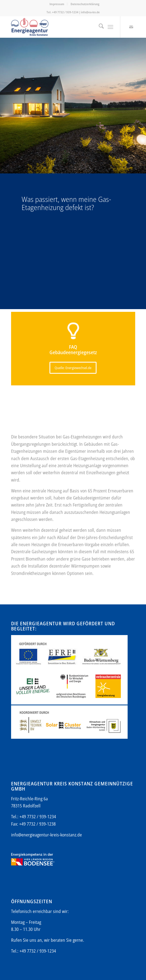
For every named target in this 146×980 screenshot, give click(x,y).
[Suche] (99, 27)
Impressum (57, 4)
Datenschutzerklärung (85, 4)
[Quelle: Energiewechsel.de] (73, 368)
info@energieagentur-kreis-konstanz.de (47, 835)
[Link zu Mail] (131, 27)
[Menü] (110, 27)
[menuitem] (57, 4)
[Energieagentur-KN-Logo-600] (61, 27)
